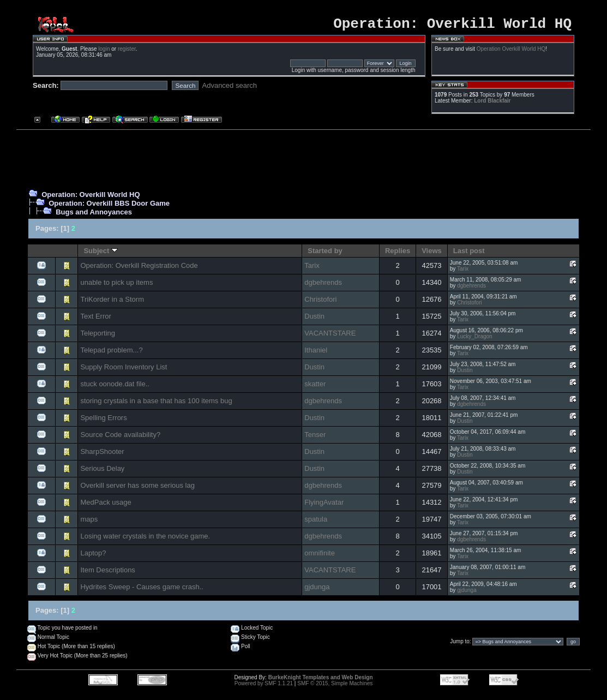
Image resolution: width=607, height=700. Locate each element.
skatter (315, 387)
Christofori (320, 303)
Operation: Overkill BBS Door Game (109, 207)
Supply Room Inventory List (124, 370)
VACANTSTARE (330, 336)
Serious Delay (102, 472)
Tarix (312, 269)
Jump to (460, 645)
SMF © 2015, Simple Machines (335, 687)
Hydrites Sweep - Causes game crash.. (142, 590)
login (104, 52)
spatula (316, 522)
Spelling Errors (103, 421)
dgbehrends (323, 286)
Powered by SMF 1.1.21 (264, 687)
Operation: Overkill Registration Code (139, 269)
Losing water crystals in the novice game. (145, 539)
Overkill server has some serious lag (137, 489)
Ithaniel (316, 353)
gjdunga (317, 590)
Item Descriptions (107, 573)
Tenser (315, 438)
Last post (469, 254)
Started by (325, 254)
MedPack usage (106, 505)
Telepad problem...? (111, 353)
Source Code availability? (120, 438)
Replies (398, 254)
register (127, 52)
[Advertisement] (299, 160)
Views (432, 254)
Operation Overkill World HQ (511, 52)
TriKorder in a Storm (112, 303)
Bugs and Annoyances (94, 215)
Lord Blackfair (492, 104)
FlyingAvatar (324, 505)
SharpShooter (102, 455)
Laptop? (93, 556)
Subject (101, 254)
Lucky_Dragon (474, 340)
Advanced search (230, 89)
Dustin (314, 319)
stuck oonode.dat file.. (115, 387)
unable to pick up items (116, 286)
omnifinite (320, 556)
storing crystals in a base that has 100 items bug (156, 404)
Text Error (95, 319)
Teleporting (98, 336)
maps (89, 522)
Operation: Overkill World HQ (91, 198)
